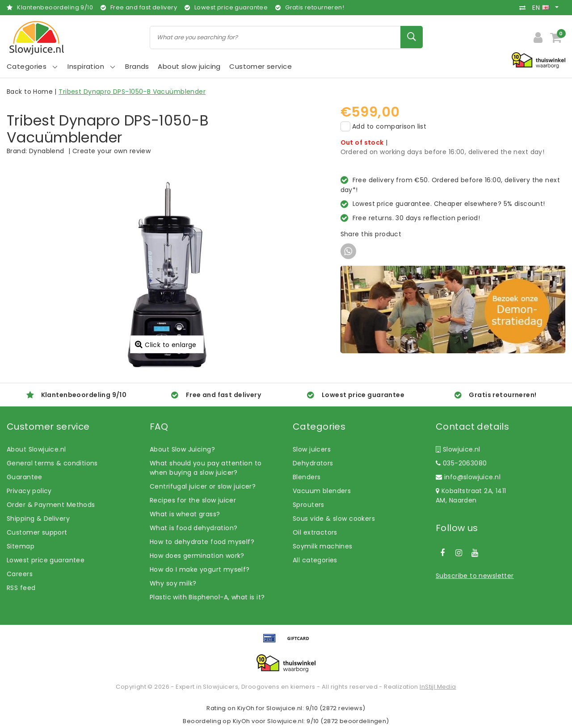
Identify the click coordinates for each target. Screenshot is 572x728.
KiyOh (246, 708)
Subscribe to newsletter (475, 576)
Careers (20, 574)
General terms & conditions (52, 463)
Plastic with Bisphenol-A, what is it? (207, 597)
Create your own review (111, 151)
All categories (315, 560)
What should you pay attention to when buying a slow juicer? (206, 468)
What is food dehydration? (194, 528)
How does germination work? (197, 556)
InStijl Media (438, 687)
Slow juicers (312, 449)
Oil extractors (315, 532)
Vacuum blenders (322, 491)
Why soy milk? (173, 583)
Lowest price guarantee (46, 560)
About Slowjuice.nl (36, 449)
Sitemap (21, 546)
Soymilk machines (323, 546)
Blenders (307, 477)
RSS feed (21, 588)
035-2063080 (461, 463)
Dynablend (47, 151)
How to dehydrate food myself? (202, 542)
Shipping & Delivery (38, 519)
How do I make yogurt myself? (200, 569)
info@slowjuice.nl (468, 477)
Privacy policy (29, 491)
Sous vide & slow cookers (334, 519)
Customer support (37, 532)
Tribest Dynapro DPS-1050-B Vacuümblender (132, 92)
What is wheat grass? (185, 514)
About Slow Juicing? (182, 449)
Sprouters (309, 505)
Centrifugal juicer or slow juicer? (203, 486)
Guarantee (25, 477)
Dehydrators (313, 463)
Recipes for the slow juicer (193, 500)
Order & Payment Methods (51, 505)
